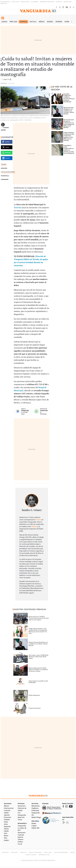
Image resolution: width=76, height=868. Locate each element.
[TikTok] (70, 7)
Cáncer (5, 168)
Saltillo (33, 22)
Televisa (34, 526)
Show (67, 22)
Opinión (59, 22)
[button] (3, 18)
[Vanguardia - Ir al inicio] (38, 11)
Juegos (4, 22)
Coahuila (23, 22)
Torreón (5, 179)
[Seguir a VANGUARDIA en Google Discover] (6, 79)
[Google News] (22, 411)
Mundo (50, 22)
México (42, 22)
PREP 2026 (13, 22)
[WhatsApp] (41, 411)
